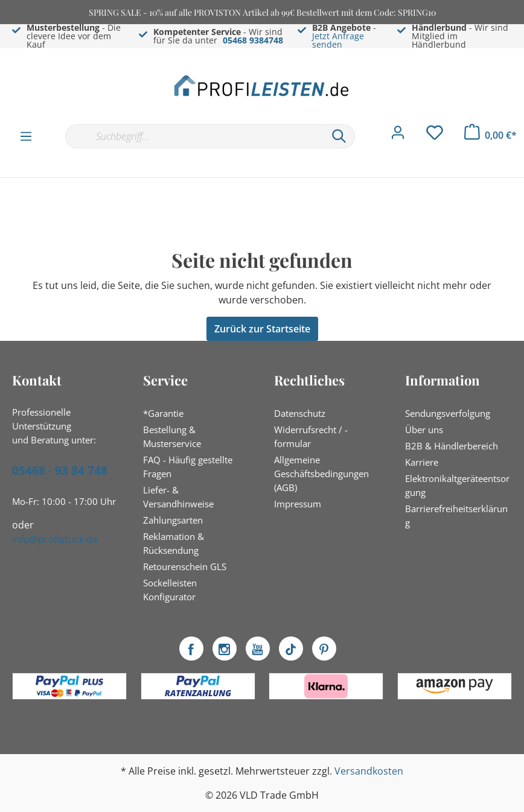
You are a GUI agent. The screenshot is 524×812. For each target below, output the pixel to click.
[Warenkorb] (490, 135)
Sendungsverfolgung (448, 413)
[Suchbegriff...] (194, 136)
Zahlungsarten (173, 520)
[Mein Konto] (398, 136)
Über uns (424, 430)
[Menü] (26, 136)
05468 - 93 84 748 (60, 471)
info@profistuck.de (55, 539)
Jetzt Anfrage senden (338, 40)
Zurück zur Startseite (262, 329)
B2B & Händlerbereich (452, 446)
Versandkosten (369, 771)
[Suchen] (339, 136)
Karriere (422, 462)
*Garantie (163, 413)
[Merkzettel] (435, 136)
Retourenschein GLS (185, 566)
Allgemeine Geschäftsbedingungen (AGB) (321, 474)
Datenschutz (300, 413)
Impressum (298, 504)
